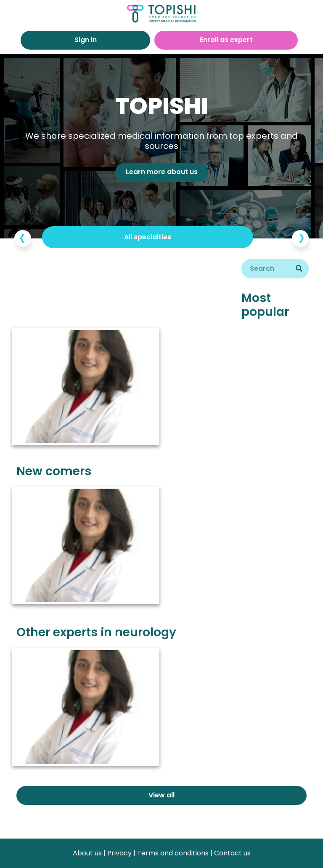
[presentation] (23, 238)
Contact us (232, 853)
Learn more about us (162, 172)
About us (87, 853)
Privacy (119, 853)
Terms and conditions (173, 853)
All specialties (148, 237)
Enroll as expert (226, 40)
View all (161, 795)
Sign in (86, 40)
